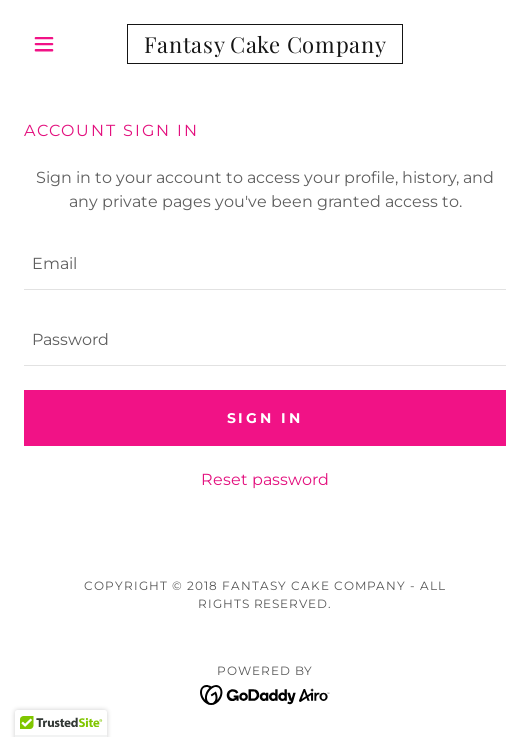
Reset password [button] (265, 479)
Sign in (265, 418)
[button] (60, 44)
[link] (264, 44)
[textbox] (265, 264)
